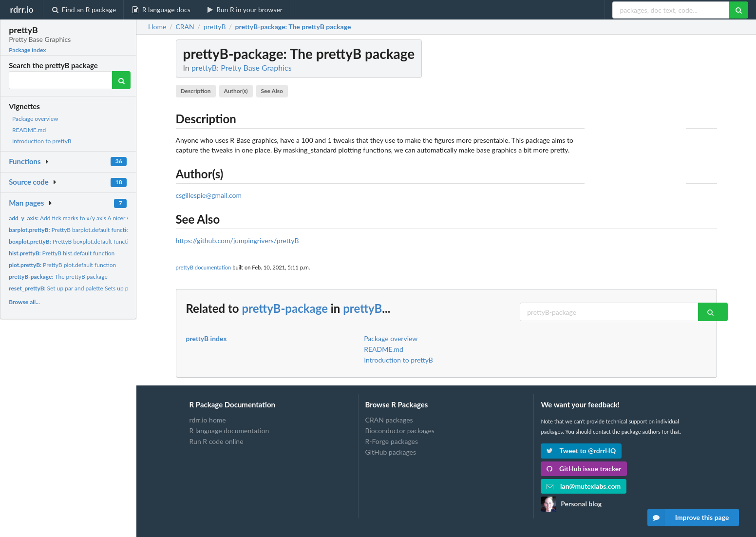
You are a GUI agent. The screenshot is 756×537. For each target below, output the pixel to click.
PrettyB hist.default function (62, 253)
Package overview (35, 119)
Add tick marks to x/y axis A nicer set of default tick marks (98, 218)
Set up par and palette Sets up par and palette (86, 288)
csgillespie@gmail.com (209, 195)
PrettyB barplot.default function (71, 230)
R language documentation (229, 431)
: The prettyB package (293, 27)
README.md (29, 130)
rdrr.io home (208, 420)
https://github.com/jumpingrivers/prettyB (237, 240)
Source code (29, 182)
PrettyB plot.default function (62, 265)
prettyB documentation (204, 267)
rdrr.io (21, 9)
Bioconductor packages (400, 431)
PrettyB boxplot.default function (72, 241)
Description (195, 91)
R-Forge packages (392, 441)
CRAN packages (389, 420)
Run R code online (217, 441)
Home (157, 27)
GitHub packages (391, 452)
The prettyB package (58, 277)
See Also (272, 91)
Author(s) (236, 91)
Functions (25, 161)
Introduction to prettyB (42, 141)
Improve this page (688, 518)
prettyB (362, 308)
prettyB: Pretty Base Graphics (242, 67)
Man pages (26, 203)
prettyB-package (285, 308)
